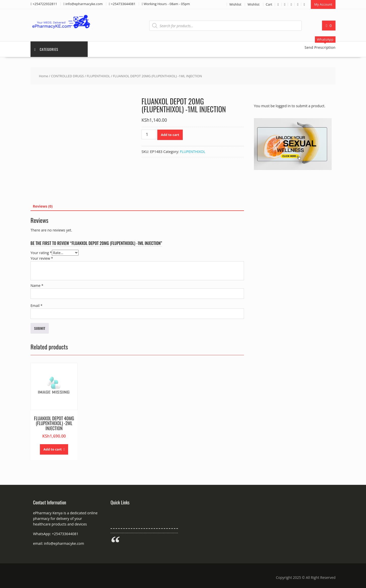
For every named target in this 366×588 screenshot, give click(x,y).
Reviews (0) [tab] (43, 206)
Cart (269, 4)
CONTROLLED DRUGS (67, 76)
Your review (42, 258)
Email (36, 306)
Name (37, 285)
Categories (46, 49)
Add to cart (170, 135)
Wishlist (235, 4)
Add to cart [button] (53, 449)
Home (43, 76)
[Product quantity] (149, 134)
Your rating (41, 253)
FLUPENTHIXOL (98, 76)
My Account (323, 4)
